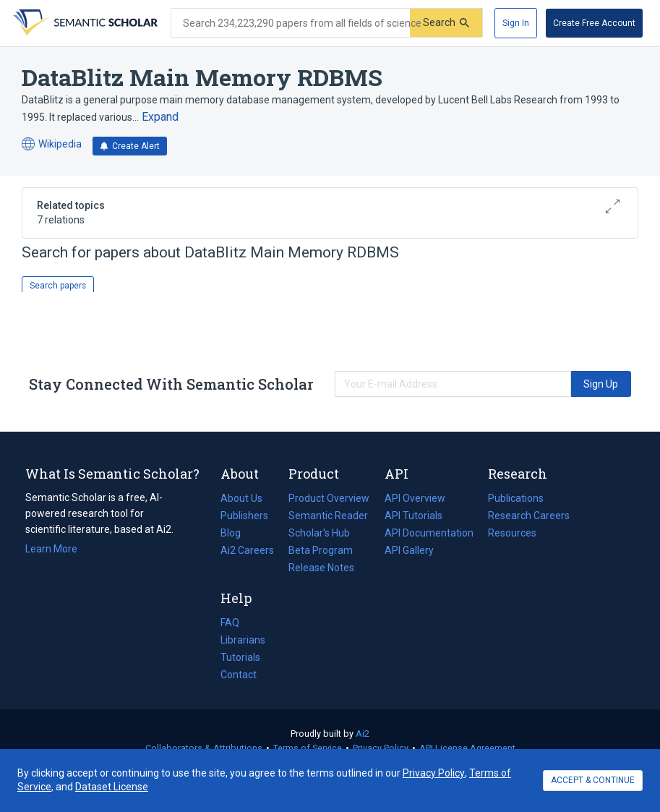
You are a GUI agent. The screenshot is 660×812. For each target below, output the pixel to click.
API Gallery (409, 550)
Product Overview (329, 498)
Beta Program (321, 550)
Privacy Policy (381, 748)
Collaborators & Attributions (204, 748)
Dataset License (112, 787)
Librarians (243, 640)
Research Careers (529, 516)
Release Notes (321, 568)
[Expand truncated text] (160, 117)
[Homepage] (84, 23)
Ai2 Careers (247, 550)
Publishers (244, 516)
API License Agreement (467, 748)
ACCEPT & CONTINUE (593, 780)
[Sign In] (516, 23)
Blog (236, 533)
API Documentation (429, 533)
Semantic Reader (328, 516)
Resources (512, 533)
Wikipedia (52, 144)
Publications (516, 498)
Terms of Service (308, 748)
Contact (239, 675)
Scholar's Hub (319, 533)
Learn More (51, 549)
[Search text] (291, 23)
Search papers (58, 286)
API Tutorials (413, 516)
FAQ (230, 623)
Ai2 (363, 734)
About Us (241, 498)
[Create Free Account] (594, 23)
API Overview (415, 498)
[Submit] (446, 23)
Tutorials (240, 657)
